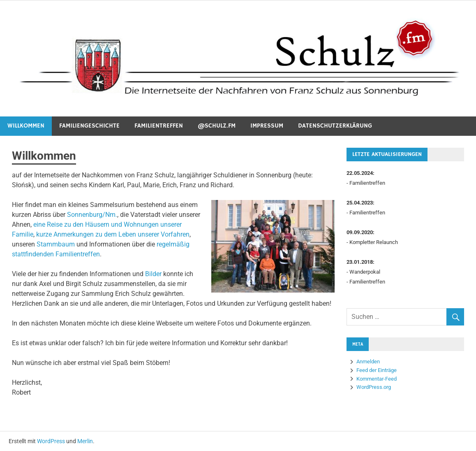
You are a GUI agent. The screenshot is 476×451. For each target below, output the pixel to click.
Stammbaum (56, 244)
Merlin (85, 441)
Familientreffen (159, 126)
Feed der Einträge (377, 370)
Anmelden (368, 361)
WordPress (51, 441)
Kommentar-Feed (377, 379)
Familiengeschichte (89, 126)
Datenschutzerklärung (335, 126)
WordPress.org (374, 387)
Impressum (267, 126)
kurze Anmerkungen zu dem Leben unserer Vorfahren (113, 234)
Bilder (153, 274)
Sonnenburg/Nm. (92, 215)
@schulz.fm (217, 126)
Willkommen (26, 126)
